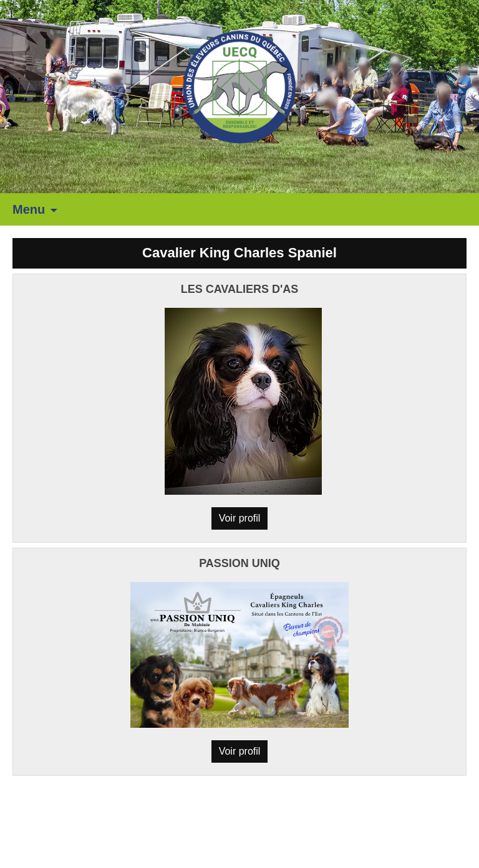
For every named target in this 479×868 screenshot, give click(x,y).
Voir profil (240, 518)
